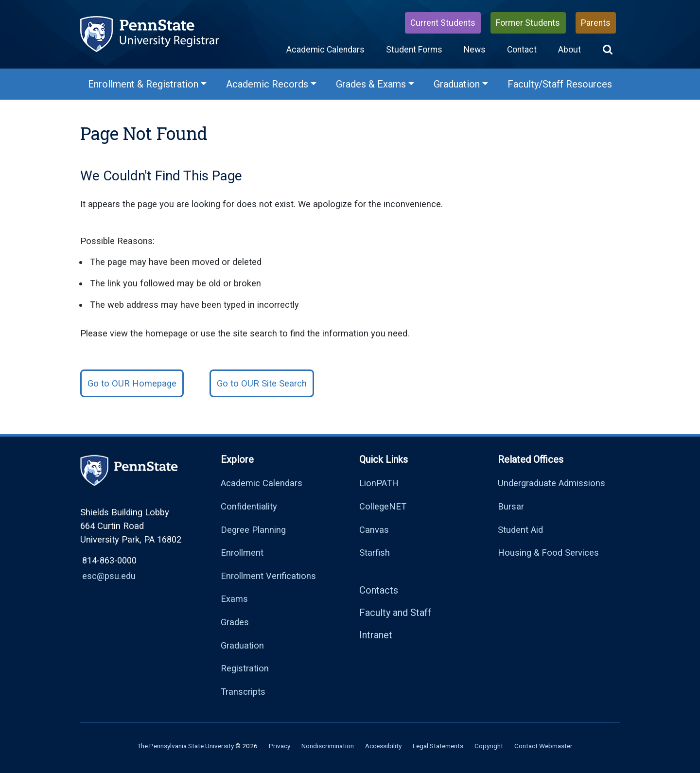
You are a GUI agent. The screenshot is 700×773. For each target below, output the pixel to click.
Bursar (511, 506)
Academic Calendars (325, 50)
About (569, 50)
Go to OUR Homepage (132, 383)
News (475, 50)
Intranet (376, 635)
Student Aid (520, 530)
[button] (608, 50)
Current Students (443, 23)
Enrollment (242, 553)
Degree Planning (253, 530)
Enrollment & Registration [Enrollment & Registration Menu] (143, 84)
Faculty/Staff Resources (560, 84)
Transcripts (243, 692)
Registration (245, 668)
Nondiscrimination (328, 746)
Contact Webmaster (543, 746)
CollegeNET (383, 506)
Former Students (528, 23)
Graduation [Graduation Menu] (457, 84)
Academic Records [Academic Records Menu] (267, 84)
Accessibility (383, 746)
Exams (234, 599)
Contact (522, 50)
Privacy (280, 746)
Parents (596, 23)
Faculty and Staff (395, 613)
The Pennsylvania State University (185, 746)
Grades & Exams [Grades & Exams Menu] (371, 84)
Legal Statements (438, 746)
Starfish (375, 553)
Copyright (489, 746)
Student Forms (414, 50)
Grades (235, 622)
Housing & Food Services (548, 553)
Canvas (374, 530)
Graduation (242, 645)
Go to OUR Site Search (262, 383)
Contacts (379, 590)
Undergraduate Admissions (551, 483)
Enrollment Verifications (268, 576)
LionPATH (379, 483)
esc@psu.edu (109, 576)
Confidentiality (249, 506)
